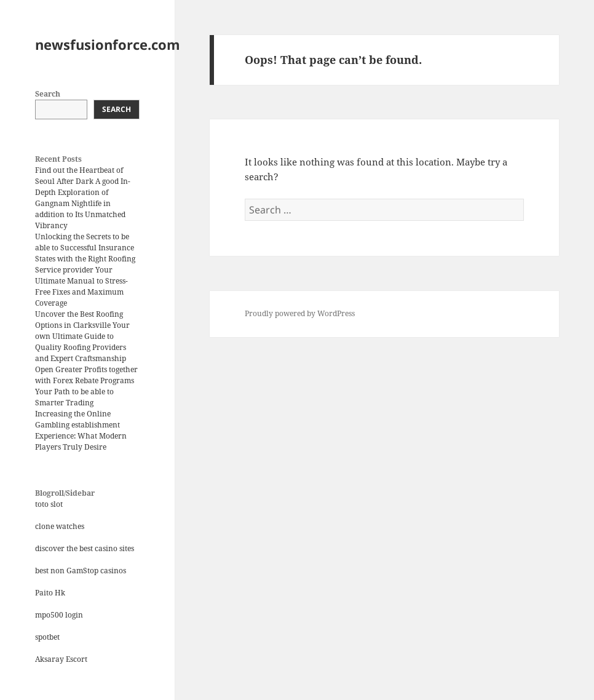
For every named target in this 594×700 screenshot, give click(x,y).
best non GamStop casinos (81, 571)
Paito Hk (50, 593)
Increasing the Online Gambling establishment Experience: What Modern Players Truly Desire (81, 430)
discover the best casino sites (85, 548)
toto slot (49, 504)
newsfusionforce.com (108, 44)
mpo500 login (59, 615)
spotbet (47, 637)
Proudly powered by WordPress (300, 313)
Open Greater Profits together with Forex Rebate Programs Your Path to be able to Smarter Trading (86, 386)
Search (48, 94)
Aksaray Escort (61, 659)
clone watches (60, 526)
